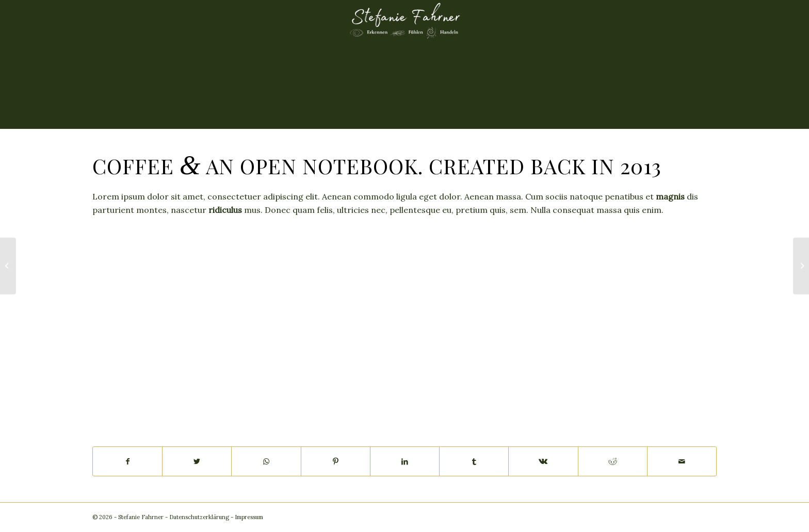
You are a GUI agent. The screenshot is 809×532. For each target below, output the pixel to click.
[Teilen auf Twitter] (197, 461)
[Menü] (405, 64)
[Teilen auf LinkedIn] (405, 461)
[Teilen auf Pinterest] (336, 461)
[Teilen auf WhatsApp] (266, 461)
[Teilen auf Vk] (543, 461)
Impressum (249, 517)
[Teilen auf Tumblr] (474, 461)
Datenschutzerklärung (199, 517)
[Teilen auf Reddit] (613, 461)
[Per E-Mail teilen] (682, 461)
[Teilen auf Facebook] (127, 461)
